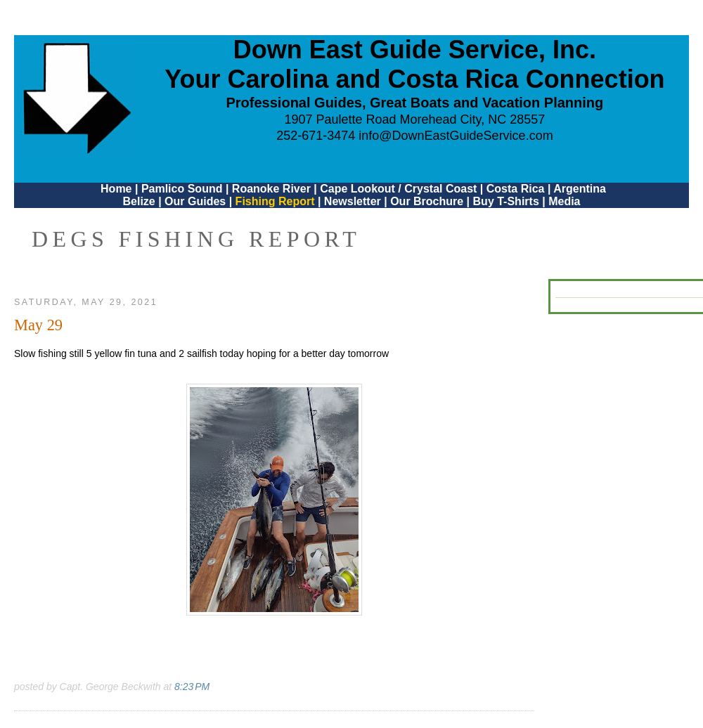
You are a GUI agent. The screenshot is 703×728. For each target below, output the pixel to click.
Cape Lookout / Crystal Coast (398, 189)
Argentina (580, 189)
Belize (138, 201)
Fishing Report (277, 201)
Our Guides (195, 201)
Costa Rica (516, 189)
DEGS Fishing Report (196, 239)
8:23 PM (192, 687)
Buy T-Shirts (506, 201)
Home (116, 189)
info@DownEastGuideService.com (456, 136)
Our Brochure (427, 201)
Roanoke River (271, 189)
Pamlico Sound (182, 189)
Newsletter (353, 201)
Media (564, 201)
